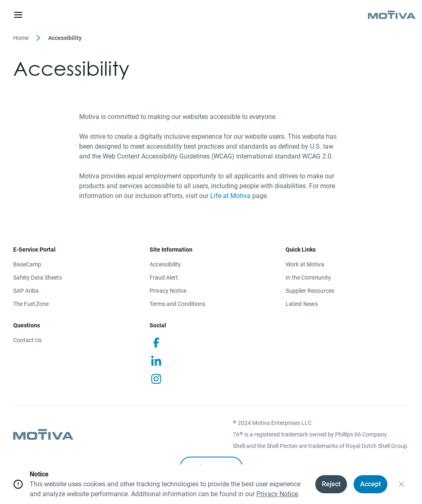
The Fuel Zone (31, 304)
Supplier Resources (310, 291)
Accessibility (165, 264)
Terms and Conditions (177, 304)
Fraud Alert (164, 278)
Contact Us (27, 340)
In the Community (308, 278)
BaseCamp (27, 264)
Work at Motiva (305, 264)
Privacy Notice (168, 291)
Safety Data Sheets (38, 278)
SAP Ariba (26, 291)
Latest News (302, 304)
